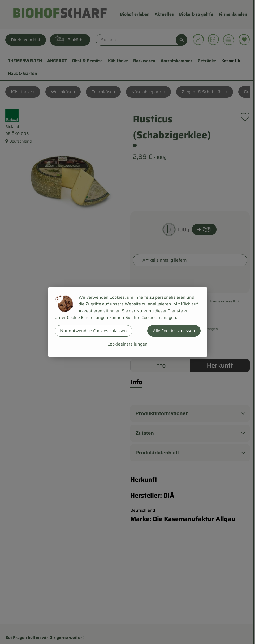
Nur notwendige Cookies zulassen (94, 331)
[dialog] (127, 322)
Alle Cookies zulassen (174, 331)
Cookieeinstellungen (127, 344)
